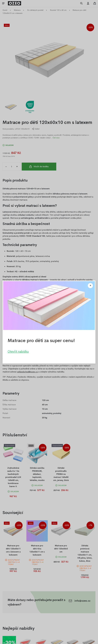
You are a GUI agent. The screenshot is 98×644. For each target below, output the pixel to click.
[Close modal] (90, 286)
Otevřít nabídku (18, 352)
